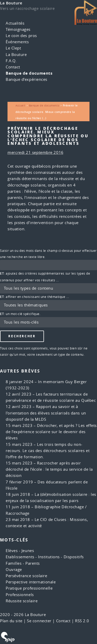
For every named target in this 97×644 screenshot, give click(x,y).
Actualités (15, 23)
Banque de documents (29, 73)
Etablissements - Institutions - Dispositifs (45, 557)
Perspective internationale (31, 582)
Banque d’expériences (27, 79)
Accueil (20, 105)
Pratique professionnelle (29, 588)
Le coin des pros (21, 36)
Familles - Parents (23, 563)
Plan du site (11, 621)
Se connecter (39, 621)
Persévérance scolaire (27, 576)
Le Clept (13, 48)
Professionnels (20, 595)
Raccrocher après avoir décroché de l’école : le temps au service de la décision (49, 469)
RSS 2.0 (82, 621)
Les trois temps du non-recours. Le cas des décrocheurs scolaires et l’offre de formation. (48, 451)
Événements (17, 42)
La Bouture (11, 3)
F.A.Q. (11, 61)
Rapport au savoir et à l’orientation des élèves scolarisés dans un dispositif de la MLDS (46, 413)
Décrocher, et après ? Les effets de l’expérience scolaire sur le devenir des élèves (51, 432)
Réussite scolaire (22, 601)
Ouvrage (14, 570)
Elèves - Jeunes (20, 551)
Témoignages (18, 29)
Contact (13, 67)
